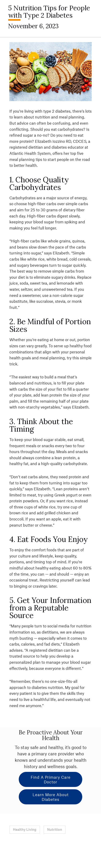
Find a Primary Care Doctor (51, 779)
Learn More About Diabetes (51, 797)
